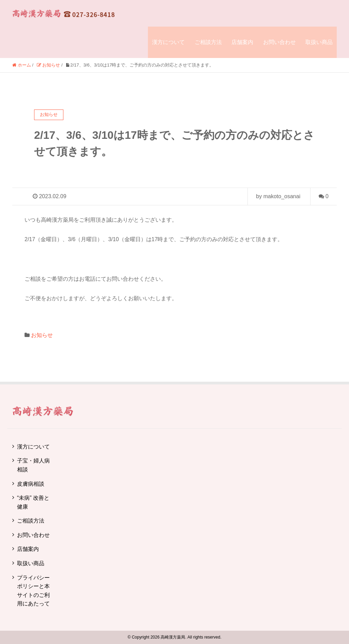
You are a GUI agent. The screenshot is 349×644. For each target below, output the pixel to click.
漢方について (168, 42)
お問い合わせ (279, 42)
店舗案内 (242, 42)
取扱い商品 (319, 42)
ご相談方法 (208, 42)
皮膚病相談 (31, 484)
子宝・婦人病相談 (33, 465)
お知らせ (42, 335)
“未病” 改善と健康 (33, 502)
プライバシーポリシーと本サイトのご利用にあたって (33, 591)
